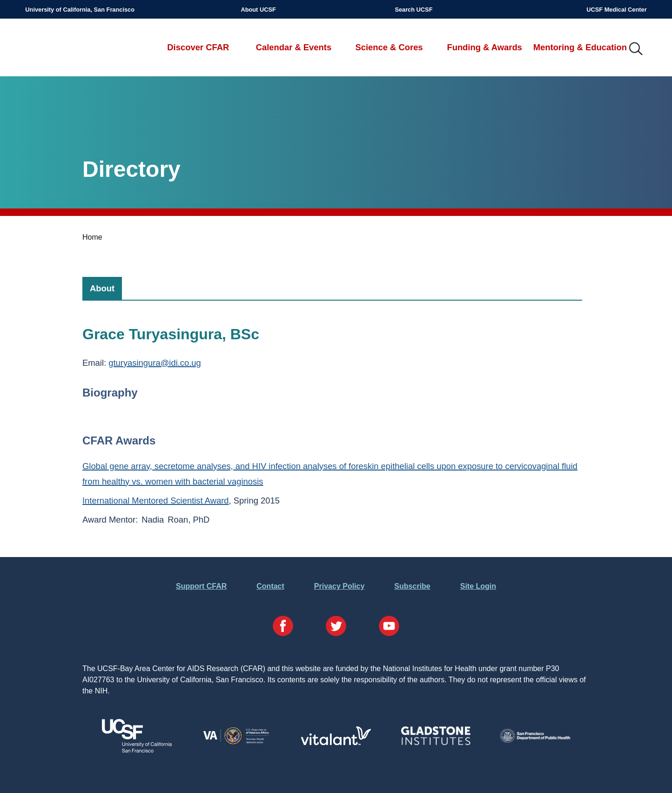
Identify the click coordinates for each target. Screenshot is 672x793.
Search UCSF (413, 10)
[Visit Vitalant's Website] (336, 743)
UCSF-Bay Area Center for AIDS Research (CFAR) (74, 49)
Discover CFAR (198, 47)
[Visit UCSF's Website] (137, 750)
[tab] (102, 288)
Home (92, 237)
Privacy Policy (339, 586)
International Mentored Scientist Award (156, 501)
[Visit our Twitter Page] (336, 628)
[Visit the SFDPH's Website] (535, 740)
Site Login (478, 586)
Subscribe (412, 586)
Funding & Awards (484, 47)
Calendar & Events (294, 47)
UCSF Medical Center (616, 10)
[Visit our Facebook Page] (283, 628)
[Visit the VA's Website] (236, 743)
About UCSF (258, 10)
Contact (270, 586)
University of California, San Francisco (80, 10)
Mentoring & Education (580, 47)
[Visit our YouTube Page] (389, 628)
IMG (636, 49)
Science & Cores (389, 47)
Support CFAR (201, 586)
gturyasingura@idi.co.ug (155, 363)
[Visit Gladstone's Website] (436, 743)
